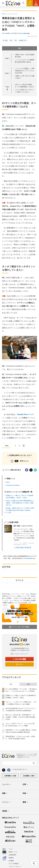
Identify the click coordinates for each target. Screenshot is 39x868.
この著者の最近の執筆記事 (22, 548)
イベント (7, 802)
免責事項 (11, 858)
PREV (6, 446)
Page (7, 58)
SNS (11, 40)
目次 (27, 48)
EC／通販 (5, 40)
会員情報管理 (12, 855)
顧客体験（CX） (23, 40)
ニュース (7, 785)
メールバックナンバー (20, 654)
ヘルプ (11, 849)
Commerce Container (13, 485)
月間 (28, 684)
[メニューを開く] (3, 3)
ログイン (19, 664)
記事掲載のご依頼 (10, 776)
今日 (11, 684)
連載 (5, 793)
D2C (16, 40)
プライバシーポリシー (15, 867)
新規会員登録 (19, 659)
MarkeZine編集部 (23, 33)
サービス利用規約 (14, 864)
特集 (26, 793)
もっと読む (8, 512)
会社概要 (11, 861)
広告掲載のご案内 (29, 776)
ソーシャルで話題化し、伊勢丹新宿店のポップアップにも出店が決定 (25, 71)
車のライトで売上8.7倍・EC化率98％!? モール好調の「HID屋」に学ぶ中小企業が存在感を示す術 (20, 717)
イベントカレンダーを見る (19, 627)
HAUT (8, 482)
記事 (26, 785)
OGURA (13, 33)
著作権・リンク (13, 852)
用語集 (6, 811)
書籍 (26, 802)
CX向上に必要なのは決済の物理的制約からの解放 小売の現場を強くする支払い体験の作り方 (20, 503)
